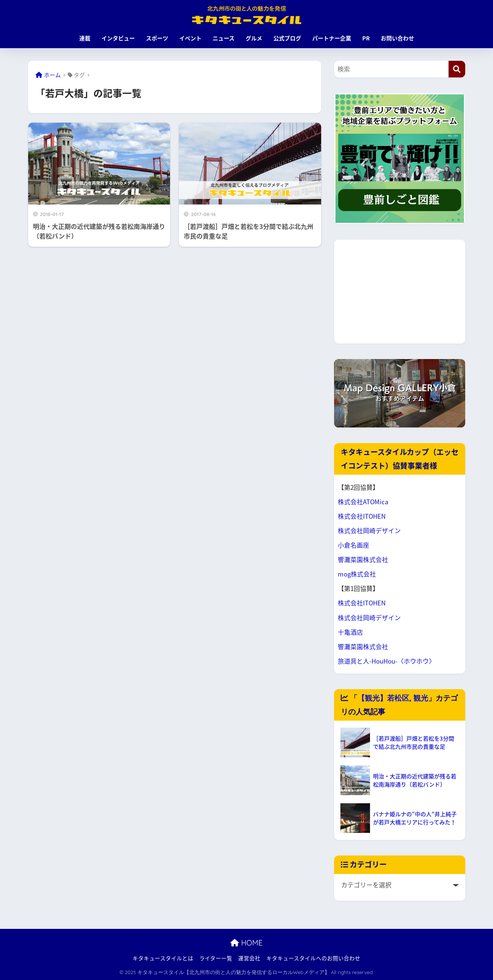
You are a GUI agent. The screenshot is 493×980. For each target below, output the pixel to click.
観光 (421, 698)
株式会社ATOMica (363, 502)
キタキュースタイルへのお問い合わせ (313, 958)
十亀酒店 (350, 632)
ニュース (224, 38)
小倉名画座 (354, 545)
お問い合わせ (397, 38)
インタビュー (118, 38)
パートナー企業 (332, 38)
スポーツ (157, 38)
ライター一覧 (216, 958)
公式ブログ (287, 38)
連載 (85, 38)
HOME (246, 943)
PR (366, 38)
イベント (190, 38)
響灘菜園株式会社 (363, 559)
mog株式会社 (357, 574)
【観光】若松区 (383, 698)
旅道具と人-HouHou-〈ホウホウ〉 (387, 661)
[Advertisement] (400, 292)
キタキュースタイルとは (163, 958)
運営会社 (249, 958)
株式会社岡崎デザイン (369, 531)
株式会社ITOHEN (362, 516)
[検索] (457, 69)
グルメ (254, 38)
